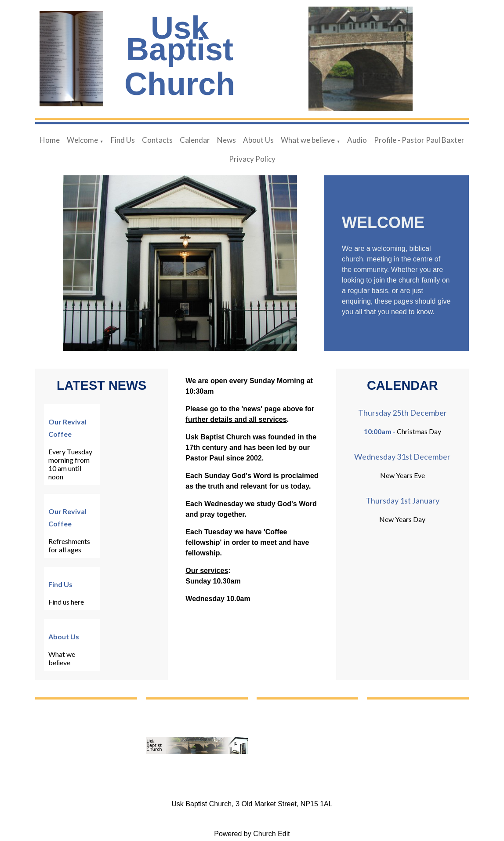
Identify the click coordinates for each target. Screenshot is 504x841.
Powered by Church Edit (252, 834)
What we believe (308, 140)
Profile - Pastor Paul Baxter (419, 140)
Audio (357, 140)
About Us (258, 140)
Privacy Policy (252, 159)
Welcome (82, 140)
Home (50, 140)
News (227, 140)
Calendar (195, 140)
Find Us (123, 140)
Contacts (157, 140)
